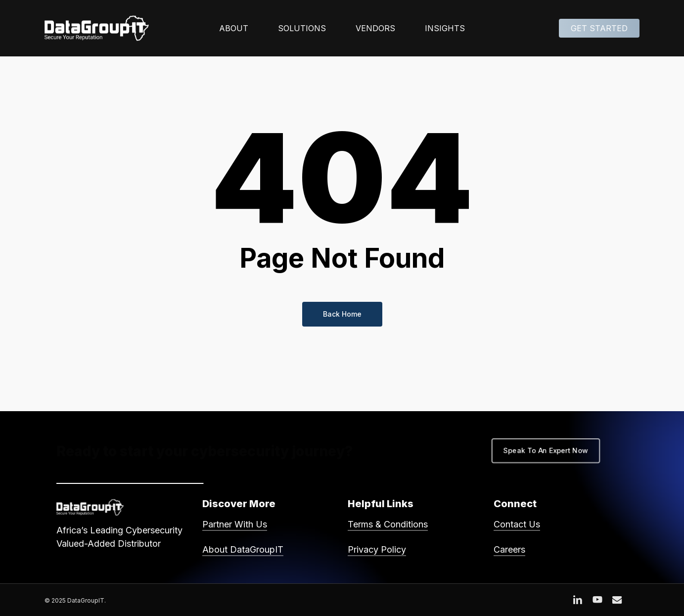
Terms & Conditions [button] (388, 524)
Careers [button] (509, 549)
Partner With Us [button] (235, 524)
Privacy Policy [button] (377, 549)
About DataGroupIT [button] (243, 549)
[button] (546, 451)
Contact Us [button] (517, 524)
